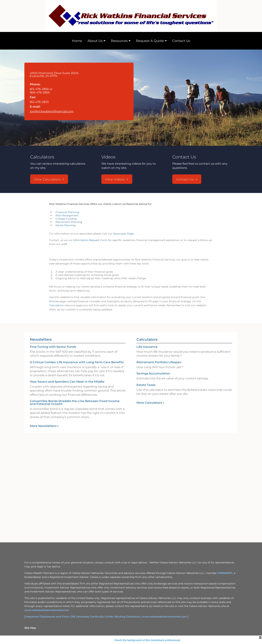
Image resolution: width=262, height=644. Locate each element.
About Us (95, 41)
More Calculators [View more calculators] (150, 403)
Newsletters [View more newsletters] (41, 339)
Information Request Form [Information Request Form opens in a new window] (90, 240)
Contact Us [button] (185, 179)
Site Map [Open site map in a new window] (30, 628)
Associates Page (123, 234)
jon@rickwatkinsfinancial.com (52, 111)
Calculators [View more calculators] (147, 339)
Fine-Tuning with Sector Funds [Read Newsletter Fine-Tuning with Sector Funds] (53, 347)
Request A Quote (150, 41)
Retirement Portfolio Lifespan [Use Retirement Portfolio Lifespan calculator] (159, 362)
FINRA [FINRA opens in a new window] (222, 573)
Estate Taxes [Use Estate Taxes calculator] (146, 385)
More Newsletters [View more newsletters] (44, 426)
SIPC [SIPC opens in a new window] (230, 573)
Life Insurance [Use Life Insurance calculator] (147, 347)
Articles (54, 301)
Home (77, 41)
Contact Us (181, 41)
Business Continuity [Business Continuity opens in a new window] (91, 617)
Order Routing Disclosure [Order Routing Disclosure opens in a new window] (123, 617)
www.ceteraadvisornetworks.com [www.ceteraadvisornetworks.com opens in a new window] (47, 610)
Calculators (56, 305)
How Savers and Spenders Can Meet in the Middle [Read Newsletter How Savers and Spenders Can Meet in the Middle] (67, 382)
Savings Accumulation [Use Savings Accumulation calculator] (153, 373)
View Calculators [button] (47, 179)
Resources (119, 41)
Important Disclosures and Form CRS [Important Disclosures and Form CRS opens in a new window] (50, 617)
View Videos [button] (115, 179)
